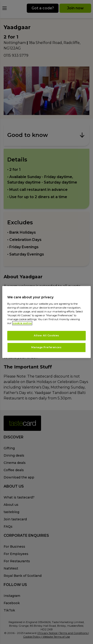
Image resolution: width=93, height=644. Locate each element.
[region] (46, 322)
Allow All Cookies (46, 335)
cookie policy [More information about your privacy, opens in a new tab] (22, 323)
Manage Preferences (46, 347)
